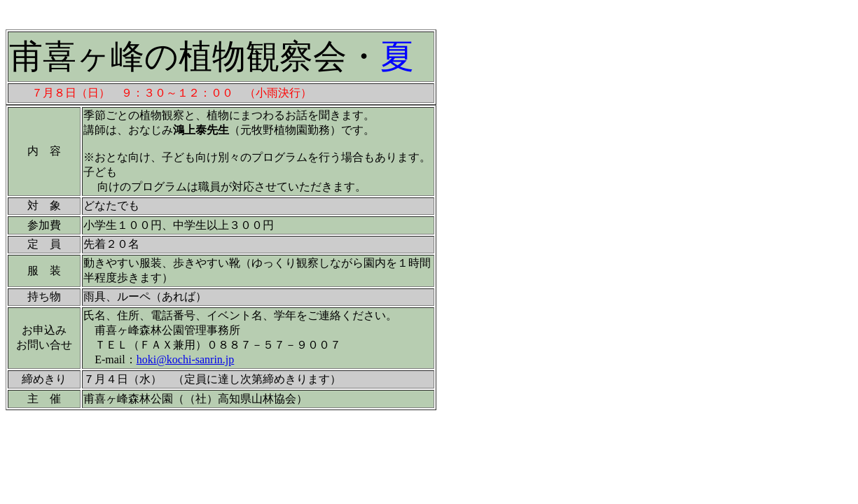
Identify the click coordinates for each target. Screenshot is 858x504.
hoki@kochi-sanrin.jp (186, 359)
